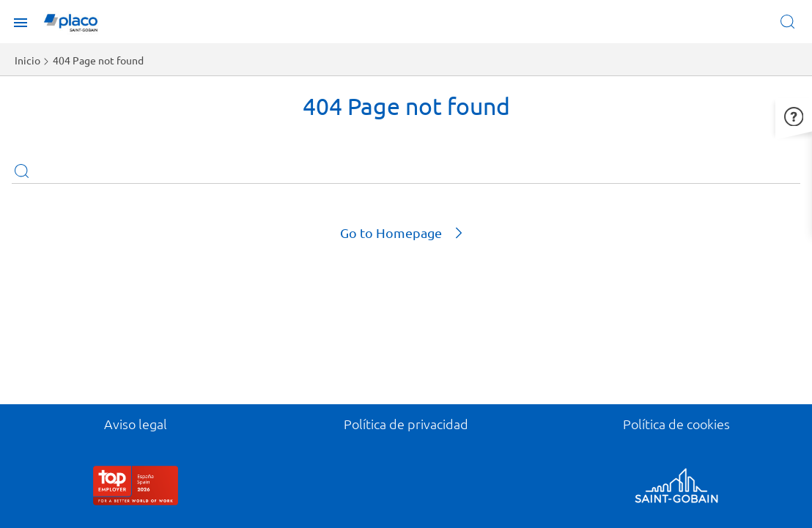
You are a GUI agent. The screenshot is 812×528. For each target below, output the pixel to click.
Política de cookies (676, 424)
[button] (794, 115)
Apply (22, 170)
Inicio (27, 60)
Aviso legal (136, 424)
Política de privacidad (406, 424)
